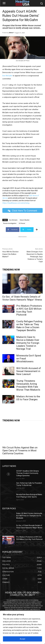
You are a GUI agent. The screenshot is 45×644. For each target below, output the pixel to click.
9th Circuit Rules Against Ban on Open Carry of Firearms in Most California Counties (20, 450)
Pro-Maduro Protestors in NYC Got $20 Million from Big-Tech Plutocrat (29, 310)
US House (22, 223)
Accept (22, 639)
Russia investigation (10, 223)
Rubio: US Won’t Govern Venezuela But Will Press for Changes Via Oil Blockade (29, 516)
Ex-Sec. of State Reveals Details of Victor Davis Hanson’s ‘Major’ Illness (22, 298)
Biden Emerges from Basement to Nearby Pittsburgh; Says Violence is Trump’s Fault (35, 257)
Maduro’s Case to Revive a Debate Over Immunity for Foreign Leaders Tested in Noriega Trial (28, 343)
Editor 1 (12, 33)
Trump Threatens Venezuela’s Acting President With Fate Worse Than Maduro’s (28, 385)
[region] (22, 627)
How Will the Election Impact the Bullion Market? (10, 254)
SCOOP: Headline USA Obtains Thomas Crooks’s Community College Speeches (28, 473)
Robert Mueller (25, 220)
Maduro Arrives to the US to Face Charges (28, 398)
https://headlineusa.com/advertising (16, 203)
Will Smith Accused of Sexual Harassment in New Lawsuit (29, 371)
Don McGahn (7, 76)
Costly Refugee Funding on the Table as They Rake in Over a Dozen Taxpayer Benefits (29, 326)
